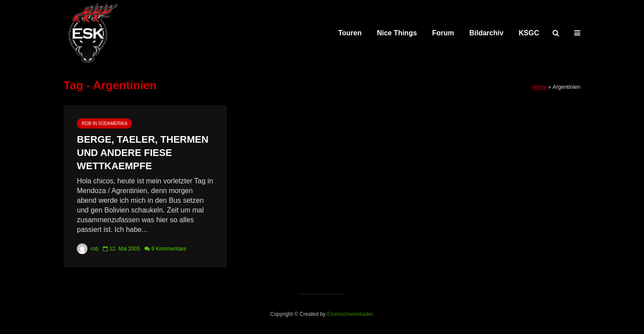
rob (88, 249)
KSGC (529, 33)
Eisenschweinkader (350, 314)
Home (539, 87)
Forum (443, 33)
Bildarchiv (487, 33)
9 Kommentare (169, 249)
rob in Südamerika (104, 123)
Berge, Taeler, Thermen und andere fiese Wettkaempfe (143, 153)
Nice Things (397, 33)
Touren (350, 33)
